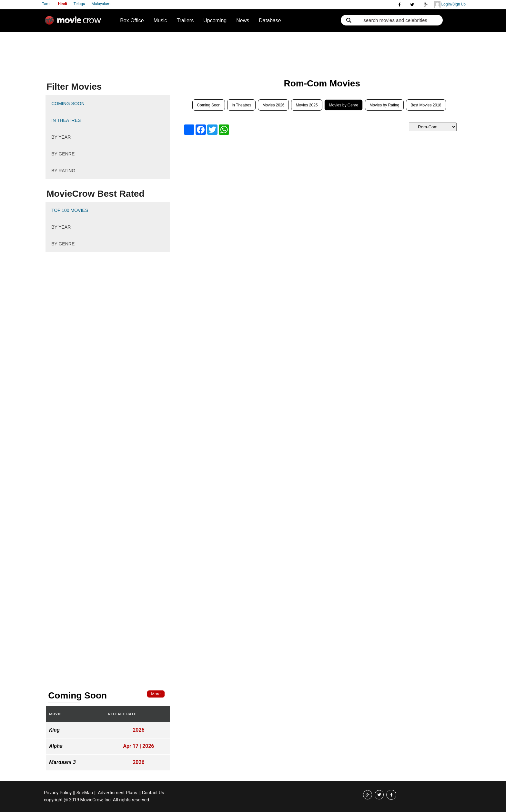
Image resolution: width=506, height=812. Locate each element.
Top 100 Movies (70, 210)
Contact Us (153, 793)
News (243, 20)
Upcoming (215, 20)
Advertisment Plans (117, 793)
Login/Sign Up (450, 5)
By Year (61, 137)
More (156, 694)
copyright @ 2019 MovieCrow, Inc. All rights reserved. (97, 800)
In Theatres (241, 105)
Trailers (185, 20)
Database (270, 20)
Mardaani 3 (62, 762)
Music (160, 20)
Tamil (47, 4)
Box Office (132, 20)
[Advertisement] (167, 50)
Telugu (79, 4)
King (54, 730)
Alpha (56, 746)
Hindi (62, 4)
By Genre (63, 154)
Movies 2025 (307, 105)
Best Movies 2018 (426, 105)
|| (74, 793)
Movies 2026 (273, 105)
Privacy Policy (58, 793)
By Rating (63, 171)
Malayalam (101, 4)
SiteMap (85, 793)
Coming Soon (209, 105)
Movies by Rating (384, 105)
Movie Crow (75, 23)
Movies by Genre (344, 105)
